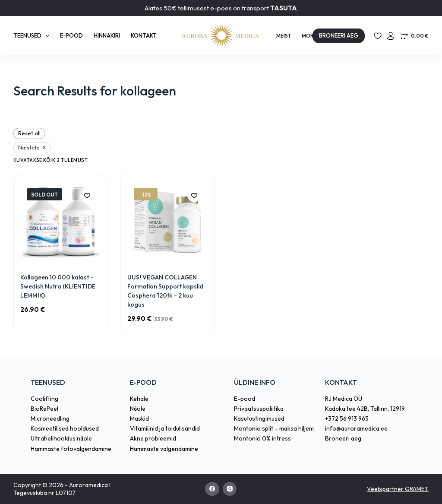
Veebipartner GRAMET (398, 489)
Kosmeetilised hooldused (65, 428)
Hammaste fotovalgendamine (71, 449)
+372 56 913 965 (347, 418)
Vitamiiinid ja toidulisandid (165, 428)
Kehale (139, 399)
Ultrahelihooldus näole (61, 438)
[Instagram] (230, 489)
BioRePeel (44, 409)
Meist (284, 36)
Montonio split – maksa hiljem (274, 428)
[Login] (391, 36)
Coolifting (44, 399)
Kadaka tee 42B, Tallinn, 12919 (365, 409)
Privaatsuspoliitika (259, 409)
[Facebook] (212, 489)
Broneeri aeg (343, 438)
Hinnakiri (107, 35)
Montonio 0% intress (262, 438)
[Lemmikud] (378, 36)
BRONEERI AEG (339, 35)
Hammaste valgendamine (164, 449)
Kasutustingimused (259, 418)
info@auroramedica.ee (356, 428)
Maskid (139, 418)
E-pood (71, 35)
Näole (138, 409)
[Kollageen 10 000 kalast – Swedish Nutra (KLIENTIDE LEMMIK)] (60, 222)
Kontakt (144, 35)
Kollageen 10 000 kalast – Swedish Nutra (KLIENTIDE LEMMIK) (58, 286)
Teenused (33, 36)
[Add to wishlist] (87, 195)
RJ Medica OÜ (344, 399)
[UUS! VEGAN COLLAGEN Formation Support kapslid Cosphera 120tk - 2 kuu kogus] (167, 222)
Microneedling (50, 418)
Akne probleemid (153, 438)
